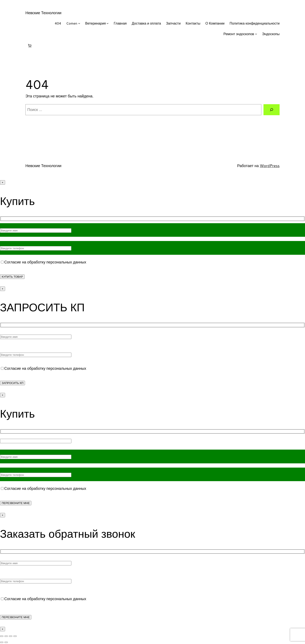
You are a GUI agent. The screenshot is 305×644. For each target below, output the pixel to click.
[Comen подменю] (79, 23)
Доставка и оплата (146, 23)
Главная (120, 23)
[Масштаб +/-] (2, 636)
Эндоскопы (271, 34)
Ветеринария (95, 23)
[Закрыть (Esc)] (15, 636)
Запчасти (173, 23)
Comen (72, 23)
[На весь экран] (6, 636)
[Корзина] (30, 46)
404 (58, 23)
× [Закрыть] (3, 182)
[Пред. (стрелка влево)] (2, 642)
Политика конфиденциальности (255, 23)
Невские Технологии (43, 13)
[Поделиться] (11, 636)
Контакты (193, 23)
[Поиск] (272, 110)
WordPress (270, 166)
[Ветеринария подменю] (108, 23)
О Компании (215, 23)
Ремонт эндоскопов (239, 34)
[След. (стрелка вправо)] (6, 642)
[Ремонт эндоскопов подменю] (256, 34)
